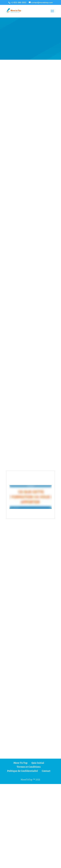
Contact (46, 771)
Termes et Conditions (29, 767)
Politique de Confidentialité (23, 771)
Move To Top (20, 763)
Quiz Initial (38, 763)
